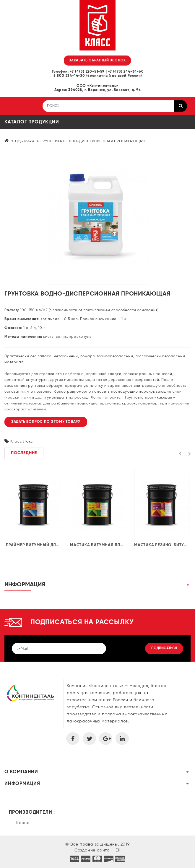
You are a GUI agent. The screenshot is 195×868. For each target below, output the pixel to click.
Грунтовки (25, 141)
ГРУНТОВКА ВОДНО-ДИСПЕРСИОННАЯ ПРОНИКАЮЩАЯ (93, 141)
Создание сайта (92, 850)
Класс (23, 823)
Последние (24, 453)
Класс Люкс (22, 442)
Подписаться (164, 648)
